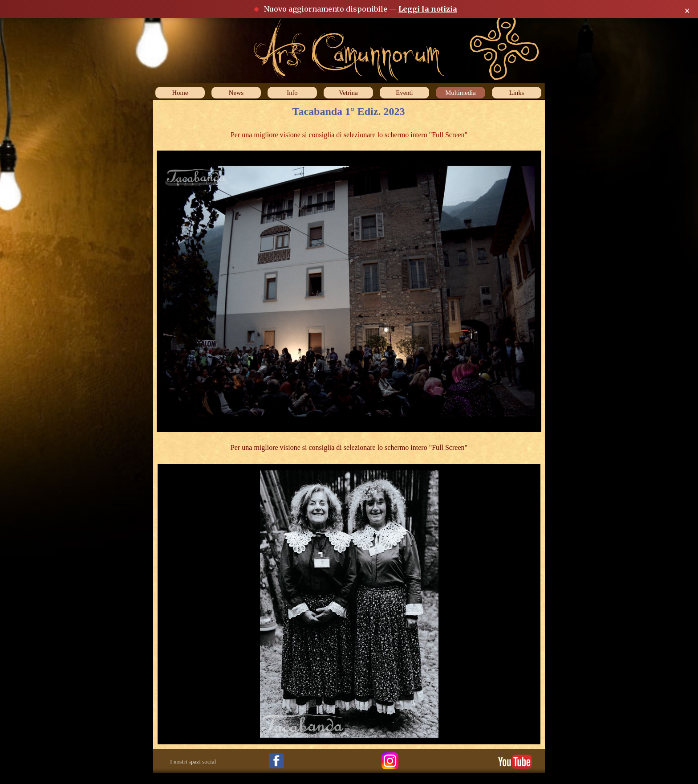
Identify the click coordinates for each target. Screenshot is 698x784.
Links (517, 93)
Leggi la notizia (428, 9)
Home (180, 93)
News (236, 93)
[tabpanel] (349, 135)
